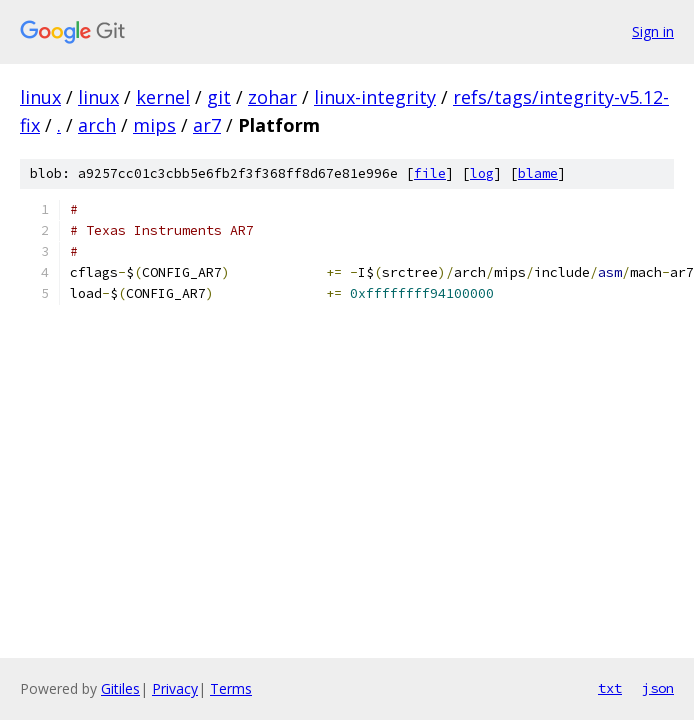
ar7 (207, 125)
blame (538, 173)
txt (610, 688)
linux (40, 97)
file (430, 173)
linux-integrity (375, 97)
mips (154, 125)
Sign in (653, 31)
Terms (231, 688)
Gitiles (120, 688)
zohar (272, 97)
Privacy (175, 688)
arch (97, 125)
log (482, 173)
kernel (163, 97)
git (219, 97)
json (658, 688)
